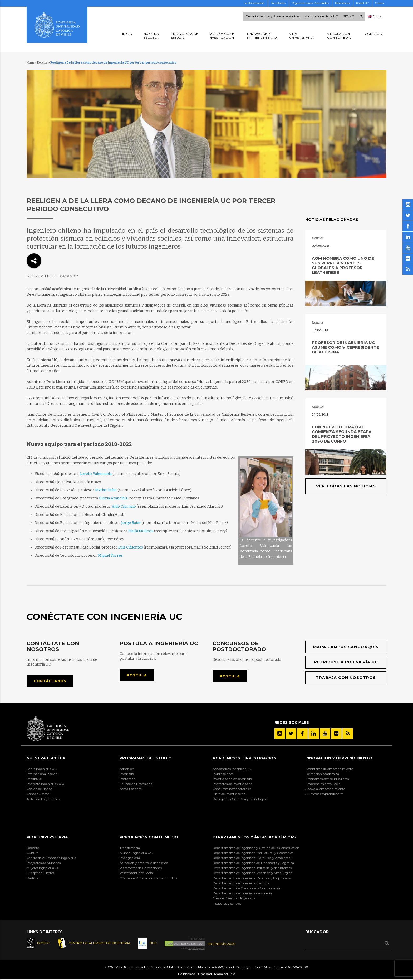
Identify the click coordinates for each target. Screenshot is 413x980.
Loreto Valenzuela (96, 474)
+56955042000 (296, 968)
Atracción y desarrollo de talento (144, 863)
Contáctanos (51, 681)
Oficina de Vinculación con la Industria (148, 879)
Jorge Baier (131, 523)
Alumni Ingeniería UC (136, 853)
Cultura (33, 853)
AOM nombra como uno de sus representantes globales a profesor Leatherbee (343, 265)
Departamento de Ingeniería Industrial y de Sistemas (252, 868)
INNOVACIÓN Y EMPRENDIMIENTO (339, 759)
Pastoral (33, 879)
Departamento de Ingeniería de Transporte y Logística (253, 863)
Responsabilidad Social (137, 874)
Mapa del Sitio (225, 975)
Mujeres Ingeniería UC (43, 868)
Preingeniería (130, 858)
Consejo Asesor (38, 795)
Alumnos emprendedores (324, 795)
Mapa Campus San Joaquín (346, 647)
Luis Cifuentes (131, 547)
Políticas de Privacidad (195, 975)
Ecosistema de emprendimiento (329, 769)
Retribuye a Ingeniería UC (346, 663)
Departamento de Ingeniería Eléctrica (241, 884)
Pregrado (127, 774)
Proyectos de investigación (233, 784)
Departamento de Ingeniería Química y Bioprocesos (252, 879)
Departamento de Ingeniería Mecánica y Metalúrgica (252, 874)
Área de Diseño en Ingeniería (234, 899)
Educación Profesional (136, 784)
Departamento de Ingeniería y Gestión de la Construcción (256, 848)
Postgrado (127, 779)
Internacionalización (42, 774)
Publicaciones (223, 774)
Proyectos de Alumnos (44, 863)
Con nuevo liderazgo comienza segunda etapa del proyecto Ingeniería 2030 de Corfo (342, 434)
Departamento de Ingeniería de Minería (242, 894)
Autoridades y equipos (43, 800)
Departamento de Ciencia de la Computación (247, 889)
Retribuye (34, 779)
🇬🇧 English (376, 17)
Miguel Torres (110, 556)
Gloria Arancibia (113, 498)
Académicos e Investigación (244, 759)
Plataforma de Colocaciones (141, 868)
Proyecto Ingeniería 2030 (46, 784)
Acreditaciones (131, 789)
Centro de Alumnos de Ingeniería (51, 858)
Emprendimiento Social (323, 784)
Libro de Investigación (229, 795)
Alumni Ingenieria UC (321, 17)
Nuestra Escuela (46, 759)
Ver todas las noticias (346, 486)
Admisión (127, 769)
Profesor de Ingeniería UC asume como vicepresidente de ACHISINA (345, 347)
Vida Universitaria (47, 838)
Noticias (42, 63)
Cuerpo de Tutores (40, 874)
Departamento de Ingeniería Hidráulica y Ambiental (252, 858)
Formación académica (322, 774)
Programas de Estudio (146, 759)
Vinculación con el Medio (149, 838)
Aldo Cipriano (124, 506)
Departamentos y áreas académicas (273, 17)
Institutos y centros (227, 904)
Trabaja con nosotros (346, 678)
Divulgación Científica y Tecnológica (240, 800)
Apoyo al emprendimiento (325, 789)
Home (31, 63)
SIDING (349, 17)
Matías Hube (106, 490)
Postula (138, 675)
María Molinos (141, 531)
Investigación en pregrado (232, 779)
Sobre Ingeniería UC (42, 769)
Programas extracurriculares (327, 779)
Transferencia (130, 848)
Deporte (33, 848)
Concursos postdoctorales (232, 789)
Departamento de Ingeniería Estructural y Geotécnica (253, 853)
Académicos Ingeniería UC (232, 769)
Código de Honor (39, 789)
